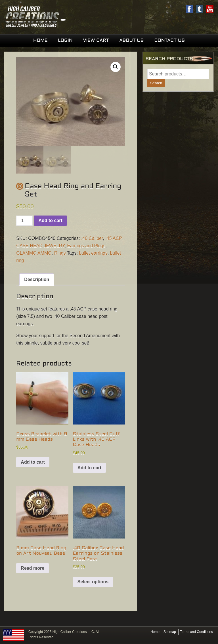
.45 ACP (113, 238)
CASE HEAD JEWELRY (40, 246)
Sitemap (170, 632)
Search (156, 83)
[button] (116, 67)
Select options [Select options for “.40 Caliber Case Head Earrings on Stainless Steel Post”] (93, 582)
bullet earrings (93, 253)
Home (40, 40)
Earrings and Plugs (86, 246)
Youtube (210, 9)
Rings (60, 253)
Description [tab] (37, 279)
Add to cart (50, 220)
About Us (131, 40)
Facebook (189, 9)
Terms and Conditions (196, 632)
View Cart (96, 40)
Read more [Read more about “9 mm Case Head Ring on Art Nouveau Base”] (33, 568)
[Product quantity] (24, 221)
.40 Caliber (92, 238)
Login (65, 40)
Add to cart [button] (33, 462)
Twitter (200, 9)
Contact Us (169, 40)
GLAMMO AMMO (34, 253)
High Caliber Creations (57, 17)
